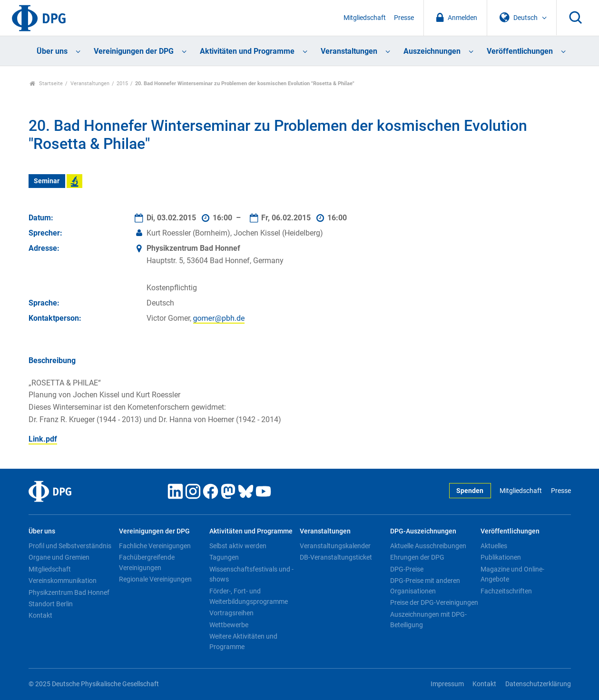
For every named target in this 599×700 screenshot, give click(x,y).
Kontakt (40, 615)
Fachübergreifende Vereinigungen (147, 562)
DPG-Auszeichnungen (423, 531)
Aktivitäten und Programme (247, 51)
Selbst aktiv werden (238, 546)
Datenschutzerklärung (538, 684)
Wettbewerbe (229, 625)
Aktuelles (494, 546)
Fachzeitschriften (506, 591)
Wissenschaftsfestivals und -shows (251, 574)
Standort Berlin (51, 604)
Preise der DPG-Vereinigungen (434, 602)
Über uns (52, 51)
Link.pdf (43, 439)
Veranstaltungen (349, 51)
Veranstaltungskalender (335, 546)
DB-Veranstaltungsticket (336, 557)
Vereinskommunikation (63, 581)
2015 (122, 84)
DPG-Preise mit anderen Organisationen (425, 586)
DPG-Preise (407, 569)
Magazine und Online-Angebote (512, 574)
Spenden (470, 491)
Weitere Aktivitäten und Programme (243, 641)
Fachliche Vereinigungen (155, 546)
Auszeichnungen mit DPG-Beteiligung (428, 620)
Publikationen (501, 557)
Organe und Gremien (59, 557)
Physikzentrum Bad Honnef (69, 592)
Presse (404, 18)
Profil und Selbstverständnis (70, 546)
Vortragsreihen (231, 613)
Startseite (46, 84)
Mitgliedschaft (365, 18)
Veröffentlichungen (520, 51)
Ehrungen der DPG (417, 557)
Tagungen (224, 557)
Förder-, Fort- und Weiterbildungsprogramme (249, 596)
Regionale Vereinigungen (155, 579)
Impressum (447, 684)
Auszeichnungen (432, 51)
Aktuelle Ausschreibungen (428, 546)
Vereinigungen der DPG (134, 51)
